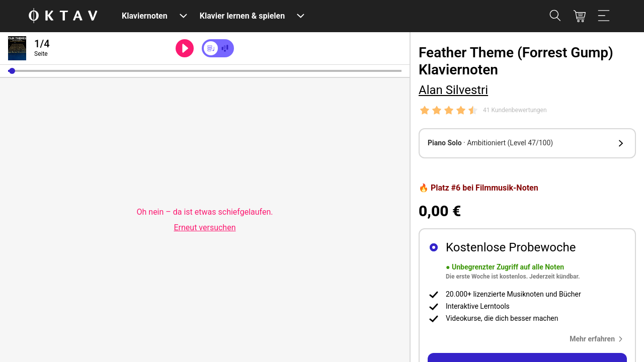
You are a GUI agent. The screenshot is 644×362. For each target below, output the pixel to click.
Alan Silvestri (453, 90)
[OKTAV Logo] (63, 16)
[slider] (205, 71)
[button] (12, 71)
